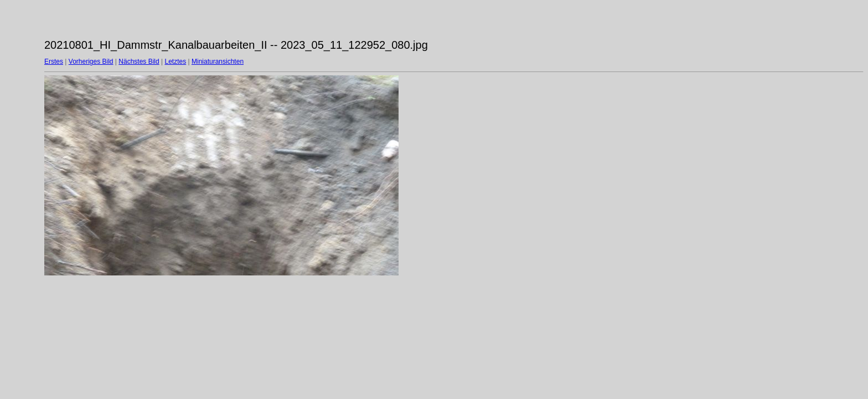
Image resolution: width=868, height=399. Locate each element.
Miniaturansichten (218, 62)
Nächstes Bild (139, 62)
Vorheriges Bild (91, 62)
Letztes (176, 62)
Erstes (54, 62)
